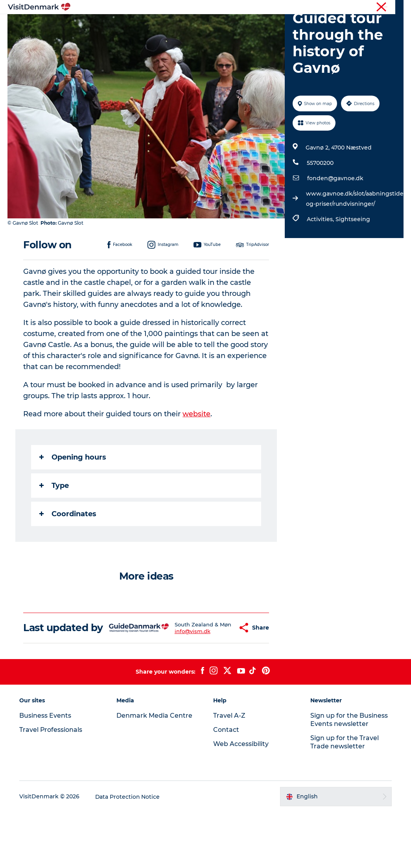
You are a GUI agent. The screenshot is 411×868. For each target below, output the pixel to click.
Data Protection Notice (129, 853)
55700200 (320, 208)
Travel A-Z (230, 772)
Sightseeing (353, 264)
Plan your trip (190, 34)
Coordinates (68, 558)
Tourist (250, 7)
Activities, (321, 264)
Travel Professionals (288, 7)
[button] (218, 678)
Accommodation (277, 25)
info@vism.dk (180, 685)
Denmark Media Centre (155, 772)
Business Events (338, 7)
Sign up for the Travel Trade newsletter (345, 798)
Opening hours (73, 502)
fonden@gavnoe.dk (335, 223)
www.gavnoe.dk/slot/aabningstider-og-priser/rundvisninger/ (357, 244)
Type (54, 530)
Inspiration (125, 25)
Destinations (171, 25)
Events (231, 34)
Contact (394, 7)
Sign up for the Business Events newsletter (349, 776)
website (197, 458)
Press (370, 7)
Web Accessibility (241, 800)
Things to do (221, 25)
